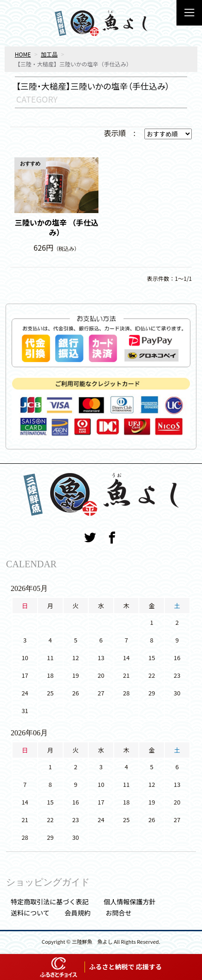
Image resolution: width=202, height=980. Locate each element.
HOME (23, 54)
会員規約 (78, 913)
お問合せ (118, 913)
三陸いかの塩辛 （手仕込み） (57, 227)
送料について (30, 913)
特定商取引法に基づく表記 (50, 902)
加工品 (49, 54)
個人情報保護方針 (130, 902)
